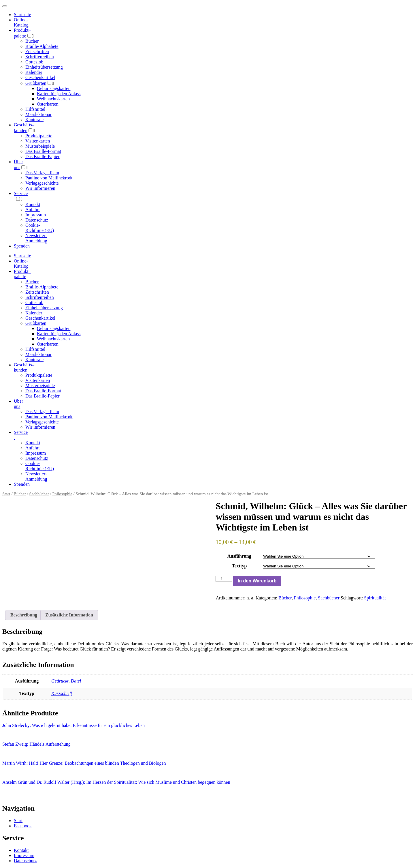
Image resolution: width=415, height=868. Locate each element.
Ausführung (239, 556)
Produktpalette (39, 136)
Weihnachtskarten (53, 99)
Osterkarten (48, 104)
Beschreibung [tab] (24, 615)
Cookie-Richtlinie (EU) (40, 228)
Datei (76, 681)
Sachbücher (39, 494)
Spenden (22, 246)
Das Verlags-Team (42, 173)
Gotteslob (34, 62)
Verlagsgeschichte (42, 183)
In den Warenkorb (257, 581)
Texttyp (239, 566)
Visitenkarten (38, 141)
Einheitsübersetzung (44, 67)
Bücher (32, 41)
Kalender (34, 72)
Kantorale (34, 120)
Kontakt (33, 204)
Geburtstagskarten (54, 88)
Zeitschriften (37, 51)
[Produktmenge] (224, 579)
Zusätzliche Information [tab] (69, 615)
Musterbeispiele (40, 146)
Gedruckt (60, 681)
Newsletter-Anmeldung (36, 238)
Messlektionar (38, 114)
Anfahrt (33, 210)
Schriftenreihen (40, 57)
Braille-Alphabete (42, 46)
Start (6, 494)
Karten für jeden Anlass (59, 94)
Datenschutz (37, 220)
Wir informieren (40, 188)
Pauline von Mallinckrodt (49, 178)
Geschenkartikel (40, 77)
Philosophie (62, 494)
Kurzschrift (62, 693)
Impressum (36, 215)
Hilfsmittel (35, 109)
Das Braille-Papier (43, 156)
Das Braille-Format (43, 151)
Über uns (18, 404)
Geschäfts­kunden (24, 367)
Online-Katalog (21, 22)
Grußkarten (36, 83)
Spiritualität (375, 598)
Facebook (23, 826)
